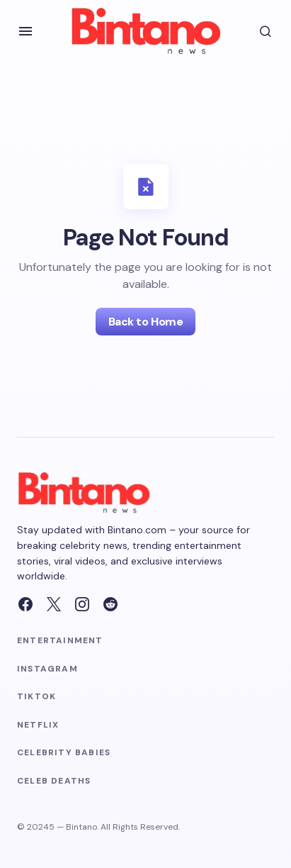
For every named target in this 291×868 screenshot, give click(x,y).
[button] (25, 31)
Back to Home (145, 322)
